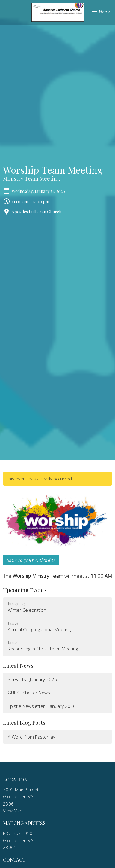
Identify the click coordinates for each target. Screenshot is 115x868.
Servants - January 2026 (32, 679)
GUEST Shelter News (29, 693)
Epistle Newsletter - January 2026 (42, 706)
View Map (13, 811)
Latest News (18, 665)
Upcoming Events (25, 590)
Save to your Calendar (31, 560)
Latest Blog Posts (24, 723)
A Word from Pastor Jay (31, 737)
